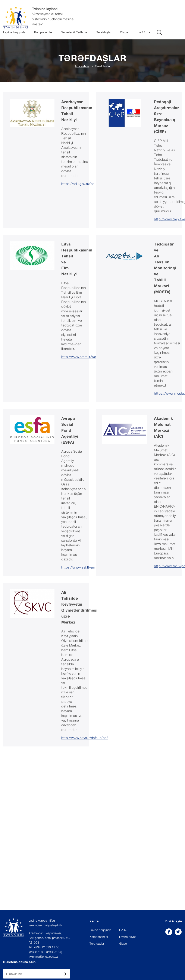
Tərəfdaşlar (104, 32)
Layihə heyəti (128, 937)
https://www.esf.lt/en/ (78, 567)
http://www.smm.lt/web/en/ (83, 357)
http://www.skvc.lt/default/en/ (84, 738)
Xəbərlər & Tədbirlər (75, 32)
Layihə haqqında (14, 32)
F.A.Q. (123, 930)
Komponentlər (43, 32)
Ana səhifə (82, 66)
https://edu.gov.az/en (78, 184)
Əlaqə (124, 32)
